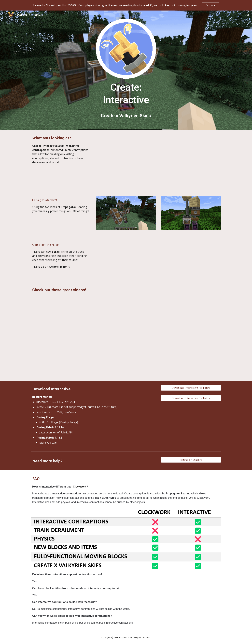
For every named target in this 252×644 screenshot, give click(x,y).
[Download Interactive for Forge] (191, 388)
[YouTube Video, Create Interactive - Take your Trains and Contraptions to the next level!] (61, 360)
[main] (126, 100)
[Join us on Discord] (191, 460)
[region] (126, 5)
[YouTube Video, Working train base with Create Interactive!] (191, 319)
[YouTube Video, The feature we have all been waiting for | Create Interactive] (126, 319)
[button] (248, 15)
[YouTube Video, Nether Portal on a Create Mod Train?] (191, 360)
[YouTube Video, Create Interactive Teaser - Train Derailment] (126, 258)
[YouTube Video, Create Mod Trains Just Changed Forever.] (126, 360)
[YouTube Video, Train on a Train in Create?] (61, 319)
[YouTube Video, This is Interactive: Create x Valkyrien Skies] (158, 160)
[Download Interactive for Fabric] (191, 398)
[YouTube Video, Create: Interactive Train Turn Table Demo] (191, 258)
